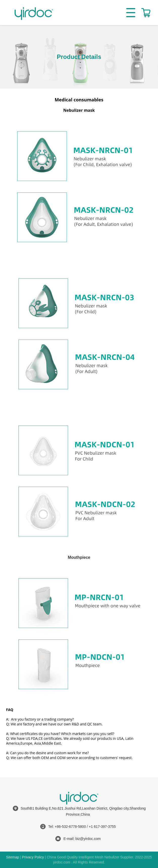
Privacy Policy (33, 857)
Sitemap (12, 857)
